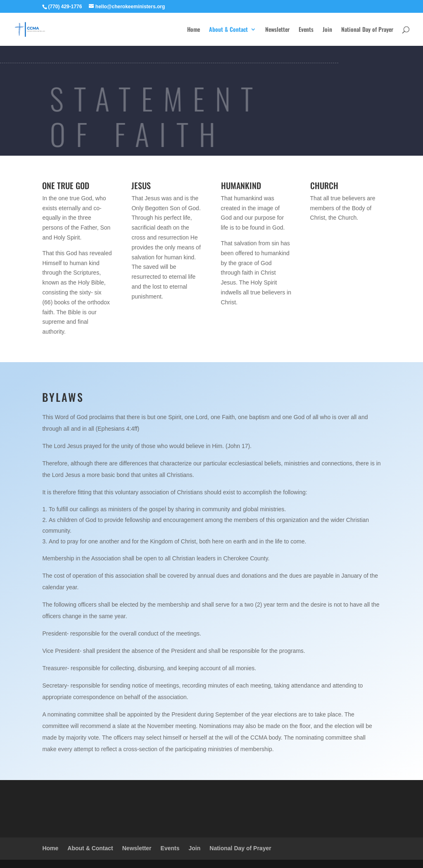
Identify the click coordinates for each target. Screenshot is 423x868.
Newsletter (277, 30)
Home (194, 30)
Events (306, 30)
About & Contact (228, 30)
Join (327, 30)
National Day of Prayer (367, 30)
